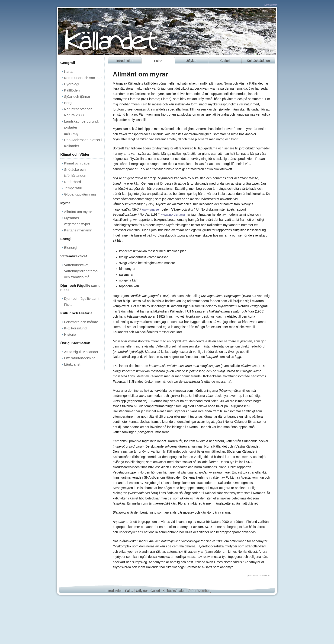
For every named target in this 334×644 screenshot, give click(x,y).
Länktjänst (72, 364)
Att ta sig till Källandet (81, 352)
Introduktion (125, 61)
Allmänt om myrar (78, 212)
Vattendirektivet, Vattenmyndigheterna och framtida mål (81, 271)
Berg (68, 103)
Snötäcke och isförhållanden (75, 172)
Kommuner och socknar (83, 78)
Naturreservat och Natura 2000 (78, 112)
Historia (70, 334)
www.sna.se (150, 209)
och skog (71, 134)
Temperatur (73, 188)
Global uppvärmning (80, 194)
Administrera (271, 5)
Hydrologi (72, 84)
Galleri (225, 61)
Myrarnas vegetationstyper (77, 221)
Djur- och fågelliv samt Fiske (82, 301)
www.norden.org (173, 215)
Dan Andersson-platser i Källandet (83, 143)
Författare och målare (81, 322)
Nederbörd (72, 182)
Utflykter (191, 61)
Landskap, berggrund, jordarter (81, 124)
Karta (68, 71)
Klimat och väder (77, 163)
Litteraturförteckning (80, 358)
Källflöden (72, 90)
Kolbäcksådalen (259, 61)
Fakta (158, 61)
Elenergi (71, 248)
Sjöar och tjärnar (77, 96)
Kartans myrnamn (78, 230)
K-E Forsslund (75, 328)
